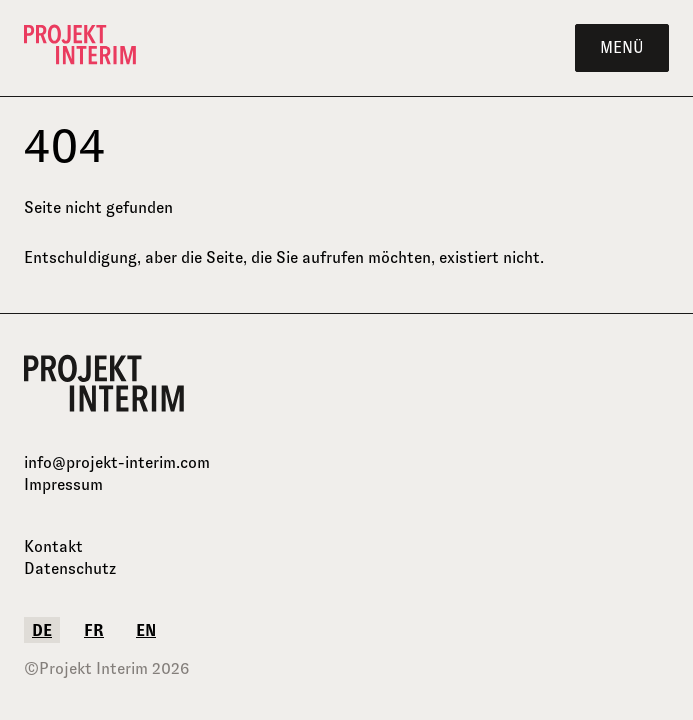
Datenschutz (70, 568)
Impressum (63, 484)
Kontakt (53, 546)
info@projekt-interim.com (117, 462)
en (146, 630)
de (42, 630)
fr (94, 630)
